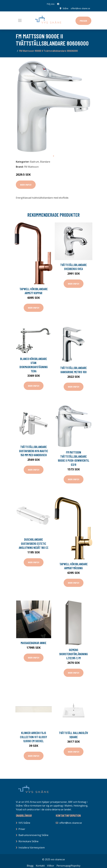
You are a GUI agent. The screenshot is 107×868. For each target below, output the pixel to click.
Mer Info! (26, 185)
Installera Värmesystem (32, 848)
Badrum (34, 162)
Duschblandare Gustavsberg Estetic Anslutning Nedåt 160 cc (34, 543)
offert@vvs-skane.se (80, 8)
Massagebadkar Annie (34, 643)
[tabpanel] (54, 106)
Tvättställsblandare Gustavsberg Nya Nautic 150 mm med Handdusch (34, 451)
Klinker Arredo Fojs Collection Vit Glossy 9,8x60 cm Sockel (34, 737)
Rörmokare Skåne (28, 841)
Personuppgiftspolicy (68, 866)
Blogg (30, 866)
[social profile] (58, 4)
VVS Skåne (24, 823)
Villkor (51, 866)
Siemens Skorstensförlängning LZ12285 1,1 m (73, 654)
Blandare (45, 162)
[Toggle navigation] (20, 20)
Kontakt (40, 866)
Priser (83, 21)
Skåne (65, 8)
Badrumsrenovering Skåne (33, 835)
